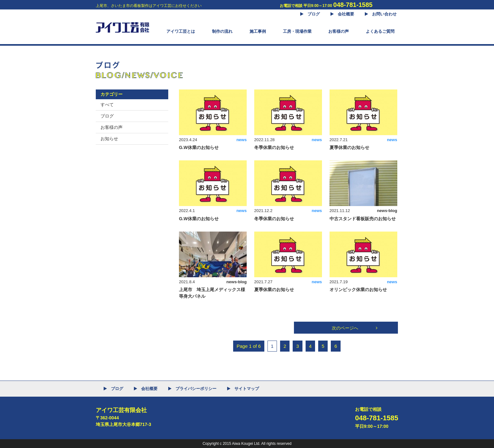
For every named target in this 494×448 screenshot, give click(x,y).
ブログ (107, 116)
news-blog (387, 211)
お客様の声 (112, 127)
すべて (107, 105)
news (241, 140)
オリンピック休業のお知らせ (358, 290)
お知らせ (109, 139)
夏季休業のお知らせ (349, 147)
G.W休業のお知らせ (199, 147)
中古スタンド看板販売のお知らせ (363, 219)
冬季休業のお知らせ (274, 147)
